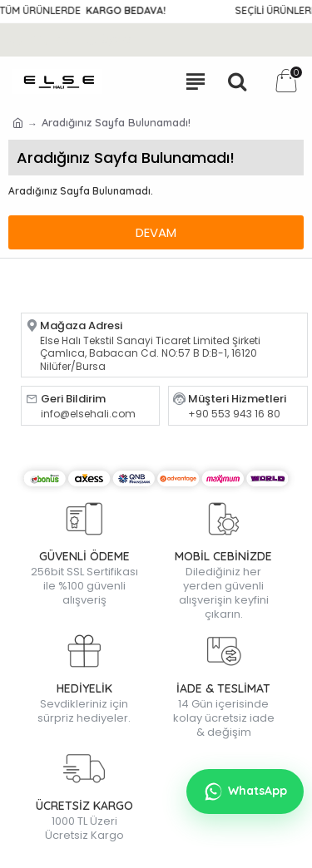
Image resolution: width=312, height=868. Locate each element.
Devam (156, 232)
